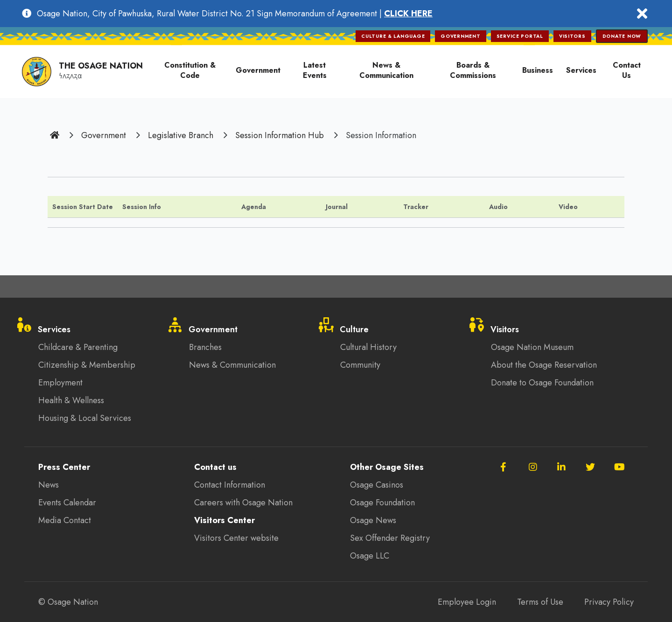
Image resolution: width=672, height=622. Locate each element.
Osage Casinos (377, 485)
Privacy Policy (609, 602)
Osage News (373, 520)
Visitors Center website (236, 538)
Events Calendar (67, 503)
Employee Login (467, 602)
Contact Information (230, 485)
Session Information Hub (280, 135)
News (49, 485)
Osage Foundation (382, 503)
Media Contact (65, 520)
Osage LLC (370, 556)
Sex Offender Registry (390, 538)
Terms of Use (540, 602)
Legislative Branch (181, 135)
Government (104, 135)
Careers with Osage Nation (243, 503)
